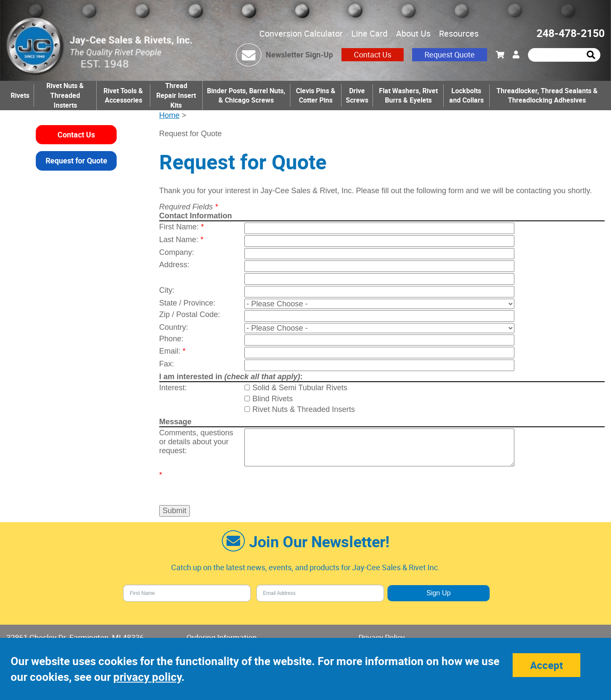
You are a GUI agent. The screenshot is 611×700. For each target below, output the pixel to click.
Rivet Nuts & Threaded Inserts (304, 409)
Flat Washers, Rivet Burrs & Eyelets (408, 96)
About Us (413, 33)
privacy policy (147, 677)
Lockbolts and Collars (466, 96)
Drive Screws (357, 96)
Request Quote (450, 54)
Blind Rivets (273, 399)
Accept (546, 665)
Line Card (369, 33)
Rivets (20, 95)
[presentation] (294, 483)
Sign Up (438, 593)
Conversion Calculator (301, 33)
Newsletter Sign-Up (299, 54)
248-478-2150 (571, 33)
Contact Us (373, 54)
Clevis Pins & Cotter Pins (316, 96)
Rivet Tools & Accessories (123, 96)
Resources (459, 33)
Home (169, 115)
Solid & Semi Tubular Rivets (300, 388)
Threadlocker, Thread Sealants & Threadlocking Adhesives (547, 96)
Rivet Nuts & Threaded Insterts (65, 95)
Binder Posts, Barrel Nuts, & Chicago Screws (246, 96)
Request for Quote (76, 160)
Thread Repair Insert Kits (176, 95)
